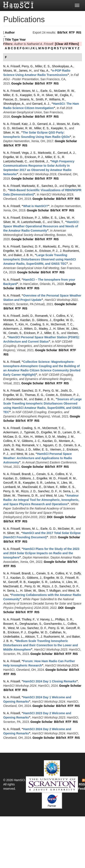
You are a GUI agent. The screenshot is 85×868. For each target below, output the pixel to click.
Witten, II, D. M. (45, 437)
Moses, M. (10, 71)
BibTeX (62, 32)
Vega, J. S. (29, 153)
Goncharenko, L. (55, 624)
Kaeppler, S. (59, 128)
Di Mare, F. (51, 487)
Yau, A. (44, 71)
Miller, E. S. (43, 66)
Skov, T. (58, 222)
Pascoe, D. (10, 99)
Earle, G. (46, 91)
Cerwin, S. (15, 333)
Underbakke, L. (13, 637)
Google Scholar (22, 83)
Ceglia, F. (66, 95)
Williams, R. (57, 99)
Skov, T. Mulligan (49, 591)
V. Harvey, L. (45, 619)
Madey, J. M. (66, 437)
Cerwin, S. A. (72, 445)
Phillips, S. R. (64, 619)
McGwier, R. (66, 529)
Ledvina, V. (52, 483)
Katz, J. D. (29, 124)
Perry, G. (28, 66)
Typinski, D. (32, 432)
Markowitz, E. (47, 153)
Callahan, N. (58, 632)
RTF (72, 32)
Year (23, 40)
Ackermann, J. (13, 329)
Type (15, 40)
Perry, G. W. (71, 246)
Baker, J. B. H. (24, 255)
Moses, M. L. (30, 91)
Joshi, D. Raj (12, 445)
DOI (50, 517)
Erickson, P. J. (34, 157)
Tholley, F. (28, 619)
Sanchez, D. (49, 186)
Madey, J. (45, 329)
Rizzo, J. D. (24, 449)
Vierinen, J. (58, 449)
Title (8, 40)
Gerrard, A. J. (41, 104)
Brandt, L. (28, 474)
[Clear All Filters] (67, 44)
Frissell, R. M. (67, 478)
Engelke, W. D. (13, 157)
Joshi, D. (27, 316)
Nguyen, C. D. (52, 445)
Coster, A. (31, 251)
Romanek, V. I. (45, 316)
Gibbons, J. (44, 320)
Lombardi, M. (12, 487)
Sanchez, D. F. (31, 246)
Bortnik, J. (42, 161)
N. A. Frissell (12, 66)
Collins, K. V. (65, 316)
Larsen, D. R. (72, 432)
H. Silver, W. (50, 95)
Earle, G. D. (48, 529)
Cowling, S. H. (40, 324)
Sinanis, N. (27, 99)
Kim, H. (24, 324)
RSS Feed (81, 785)
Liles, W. (65, 218)
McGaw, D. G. (13, 437)
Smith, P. (42, 99)
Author (10, 32)
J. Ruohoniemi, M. (15, 399)
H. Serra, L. (67, 491)
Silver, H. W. (11, 132)
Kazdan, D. (28, 320)
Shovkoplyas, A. (63, 66)
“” (36, 206)
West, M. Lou (25, 454)
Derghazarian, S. (31, 624)
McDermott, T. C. (62, 324)
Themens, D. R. (28, 496)
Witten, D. (31, 329)
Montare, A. (11, 320)
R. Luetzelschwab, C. (31, 222)
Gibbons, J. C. (31, 441)
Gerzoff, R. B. (12, 483)
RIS (79, 32)
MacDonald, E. (32, 487)
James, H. (25, 71)
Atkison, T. (10, 324)
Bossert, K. (10, 624)
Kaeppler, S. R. (30, 95)
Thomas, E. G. (34, 395)
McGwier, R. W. (64, 91)
